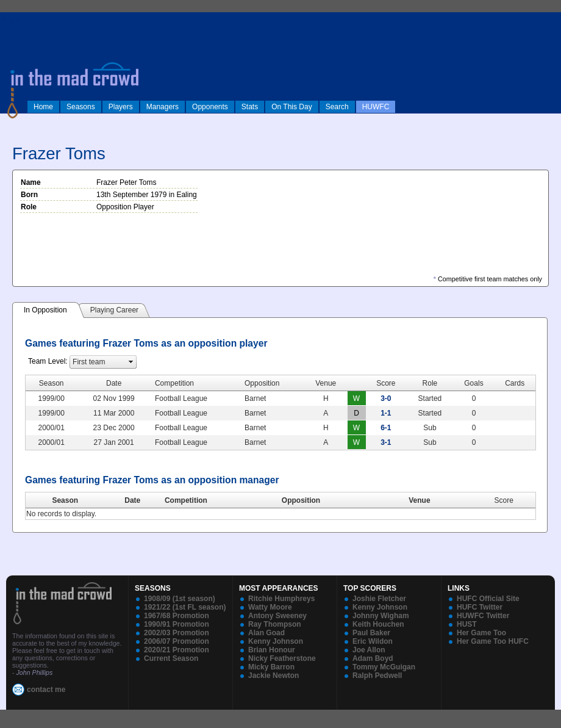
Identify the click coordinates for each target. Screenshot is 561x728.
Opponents (210, 107)
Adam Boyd (373, 658)
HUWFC (376, 107)
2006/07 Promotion (177, 641)
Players (121, 107)
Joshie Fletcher (379, 599)
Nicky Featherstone (282, 658)
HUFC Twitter (480, 607)
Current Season (171, 658)
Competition (186, 500)
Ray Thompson (275, 624)
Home (43, 107)
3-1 (386, 442)
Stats (250, 107)
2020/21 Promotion (177, 650)
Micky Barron (271, 667)
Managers (163, 107)
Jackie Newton (273, 676)
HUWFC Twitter (483, 616)
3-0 (386, 398)
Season (65, 500)
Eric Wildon (373, 641)
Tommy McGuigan (384, 667)
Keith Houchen (378, 624)
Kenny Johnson (276, 641)
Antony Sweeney (277, 616)
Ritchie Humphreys (281, 599)
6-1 (386, 428)
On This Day (291, 107)
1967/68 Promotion (177, 616)
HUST (467, 624)
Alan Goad (266, 633)
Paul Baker (371, 633)
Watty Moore (270, 607)
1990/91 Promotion (177, 624)
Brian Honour (272, 650)
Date (132, 500)
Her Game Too (481, 633)
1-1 (386, 413)
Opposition (301, 500)
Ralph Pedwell (377, 676)
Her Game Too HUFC (493, 641)
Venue (419, 500)
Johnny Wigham (381, 616)
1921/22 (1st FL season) (185, 607)
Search (337, 107)
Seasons (81, 107)
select (131, 362)
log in (13, 20)
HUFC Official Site (488, 599)
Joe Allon (369, 650)
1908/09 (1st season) (180, 599)
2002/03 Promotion (177, 633)
